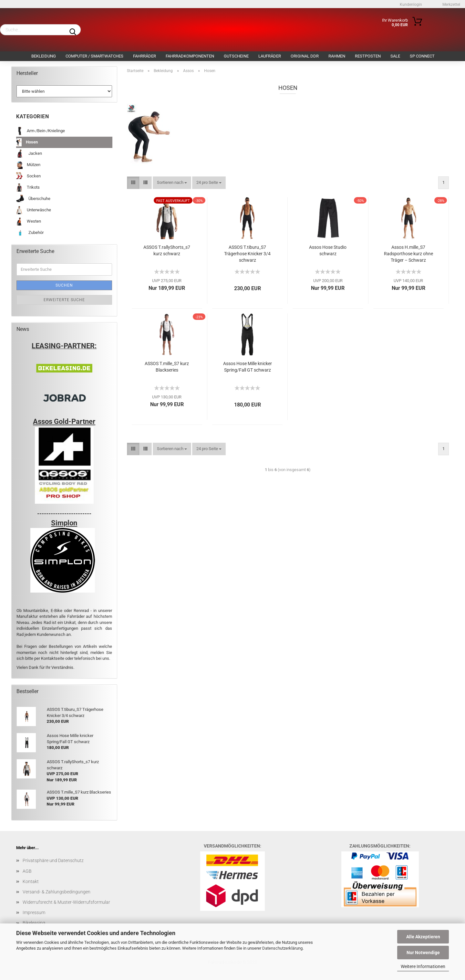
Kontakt (31, 881)
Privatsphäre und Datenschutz (53, 860)
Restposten (368, 56)
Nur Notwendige (423, 953)
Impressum (34, 912)
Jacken (29, 154)
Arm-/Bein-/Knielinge (41, 131)
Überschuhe (33, 199)
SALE (395, 56)
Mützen (28, 165)
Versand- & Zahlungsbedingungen (57, 892)
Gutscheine (236, 56)
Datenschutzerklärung (282, 948)
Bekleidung (44, 56)
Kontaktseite (53, 658)
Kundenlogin (410, 5)
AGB (27, 871)
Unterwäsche (34, 210)
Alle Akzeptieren (423, 937)
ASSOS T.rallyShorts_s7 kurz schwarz (167, 250)
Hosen (27, 142)
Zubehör (30, 233)
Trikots (28, 188)
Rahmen (337, 56)
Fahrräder (145, 56)
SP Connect (422, 56)
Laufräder (270, 56)
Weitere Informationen (423, 966)
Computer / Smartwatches (94, 56)
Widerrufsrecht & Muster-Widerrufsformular (66, 902)
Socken (28, 176)
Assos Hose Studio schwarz (328, 250)
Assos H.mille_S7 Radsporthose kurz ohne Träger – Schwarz (408, 254)
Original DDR (305, 56)
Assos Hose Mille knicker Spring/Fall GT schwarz (248, 367)
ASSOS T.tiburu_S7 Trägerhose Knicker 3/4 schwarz (247, 254)
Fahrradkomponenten (190, 56)
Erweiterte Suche (64, 300)
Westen (29, 221)
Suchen (64, 285)
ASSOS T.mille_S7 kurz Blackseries (167, 367)
